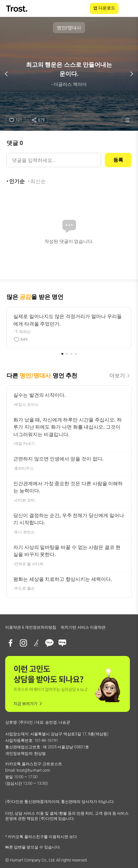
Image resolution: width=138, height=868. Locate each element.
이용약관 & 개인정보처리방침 (31, 627)
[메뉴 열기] (129, 8)
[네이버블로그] (62, 643)
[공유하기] (38, 120)
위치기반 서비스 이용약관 (83, 627)
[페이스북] (10, 643)
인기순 (17, 181)
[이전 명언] (6, 74)
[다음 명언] (132, 74)
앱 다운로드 (104, 8)
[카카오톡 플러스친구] (49, 643)
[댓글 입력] (54, 160)
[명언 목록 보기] (127, 120)
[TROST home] (17, 9)
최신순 (38, 181)
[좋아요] (15, 120)
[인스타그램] (23, 643)
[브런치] (36, 643)
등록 (118, 160)
